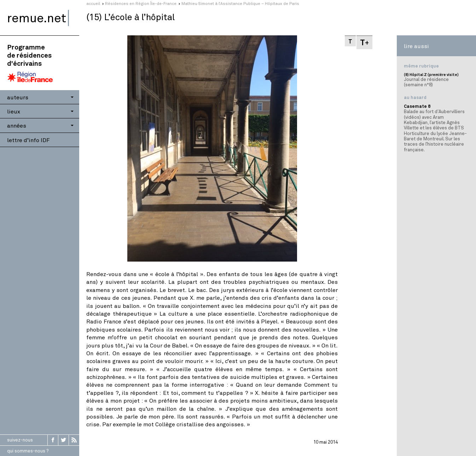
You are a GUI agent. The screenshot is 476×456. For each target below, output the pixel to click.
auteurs (18, 97)
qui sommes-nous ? (28, 451)
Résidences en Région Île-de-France (141, 3)
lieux (14, 111)
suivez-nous (20, 440)
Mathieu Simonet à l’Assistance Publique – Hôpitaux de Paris (240, 3)
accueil (93, 3)
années (17, 125)
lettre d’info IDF (28, 140)
